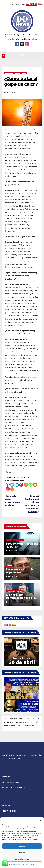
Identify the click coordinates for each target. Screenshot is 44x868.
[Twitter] (12, 485)
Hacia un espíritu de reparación (20, 571)
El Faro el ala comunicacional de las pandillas (21, 598)
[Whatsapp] (30, 485)
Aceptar (22, 846)
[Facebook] (8, 485)
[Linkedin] (17, 485)
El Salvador (11, 591)
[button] (40, 820)
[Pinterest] (21, 485)
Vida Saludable (19, 540)
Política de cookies (14, 865)
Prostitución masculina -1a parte (22, 545)
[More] (12, 489)
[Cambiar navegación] (22, 56)
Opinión (17, 73)
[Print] (35, 485)
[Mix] (26, 485)
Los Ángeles (9, 73)
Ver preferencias (22, 859)
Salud (24, 73)
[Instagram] (8, 489)
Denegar (22, 853)
